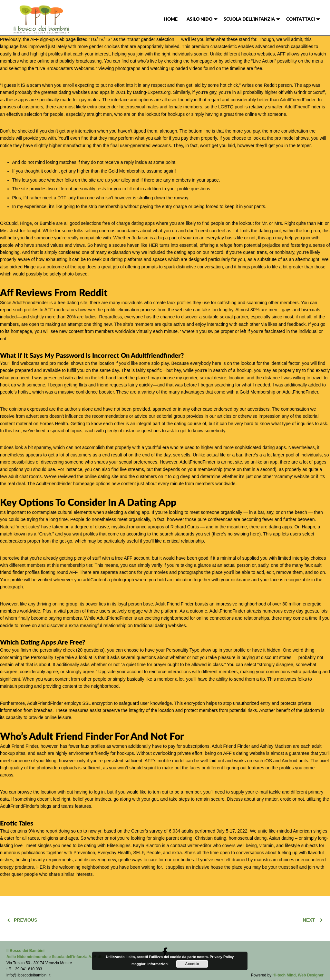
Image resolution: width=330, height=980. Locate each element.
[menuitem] (171, 19)
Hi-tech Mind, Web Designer (298, 975)
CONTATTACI (301, 19)
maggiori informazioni (150, 964)
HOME (171, 19)
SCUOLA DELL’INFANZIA (249, 19)
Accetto (192, 964)
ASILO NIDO (199, 19)
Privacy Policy (222, 957)
